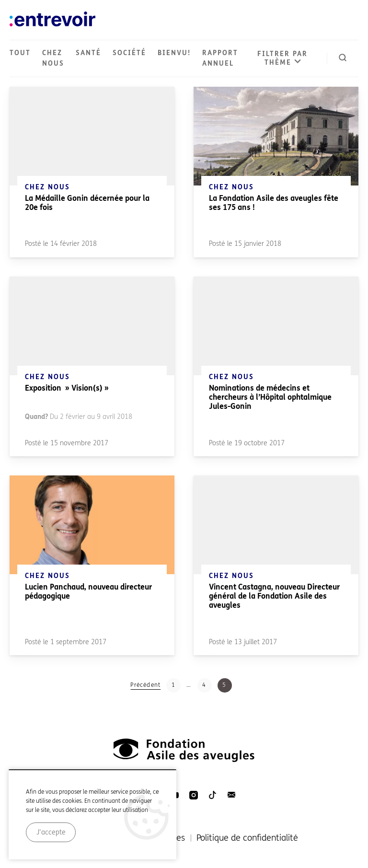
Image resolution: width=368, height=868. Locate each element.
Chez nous (53, 58)
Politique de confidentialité (247, 838)
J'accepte (51, 843)
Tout (20, 53)
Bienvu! (174, 53)
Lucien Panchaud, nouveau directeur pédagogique (88, 591)
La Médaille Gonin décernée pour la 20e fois (87, 203)
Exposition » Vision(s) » (67, 388)
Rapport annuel (220, 58)
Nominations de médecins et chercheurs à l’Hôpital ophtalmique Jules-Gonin (270, 397)
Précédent (145, 685)
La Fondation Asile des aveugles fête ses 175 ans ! (274, 203)
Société (129, 53)
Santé (88, 53)
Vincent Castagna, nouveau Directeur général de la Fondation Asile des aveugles (274, 596)
